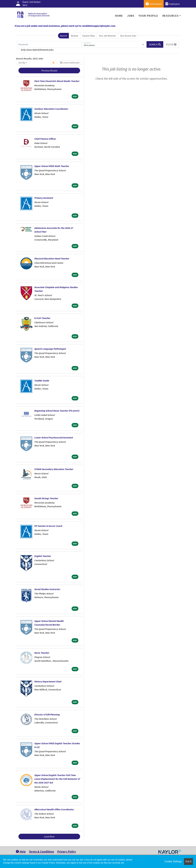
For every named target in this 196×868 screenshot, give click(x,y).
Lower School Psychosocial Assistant (54, 437)
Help (21, 851)
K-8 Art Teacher (42, 318)
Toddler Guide (42, 381)
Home (119, 16)
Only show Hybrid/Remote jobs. (37, 50)
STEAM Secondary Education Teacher (54, 469)
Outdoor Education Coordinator (51, 109)
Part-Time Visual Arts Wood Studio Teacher (57, 81)
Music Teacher (42, 653)
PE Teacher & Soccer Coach (48, 526)
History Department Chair (48, 681)
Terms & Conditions (41, 851)
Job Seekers (154, 4)
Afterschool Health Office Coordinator (54, 809)
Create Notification (70, 63)
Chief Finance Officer (45, 139)
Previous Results (49, 71)
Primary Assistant (44, 198)
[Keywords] (49, 44)
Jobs (131, 16)
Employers (173, 4)
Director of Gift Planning (47, 714)
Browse (75, 36)
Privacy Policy (67, 851)
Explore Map (89, 36)
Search (63, 36)
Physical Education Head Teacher (52, 258)
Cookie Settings (173, 861)
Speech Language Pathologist (50, 349)
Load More (49, 837)
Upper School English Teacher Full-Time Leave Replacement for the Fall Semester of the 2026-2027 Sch (57, 779)
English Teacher (43, 556)
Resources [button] (171, 16)
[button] (171, 44)
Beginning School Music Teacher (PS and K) (57, 411)
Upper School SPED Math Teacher (52, 166)
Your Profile (148, 16)
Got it (188, 861)
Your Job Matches (107, 36)
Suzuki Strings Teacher (46, 498)
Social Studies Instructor (47, 589)
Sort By (22, 63)
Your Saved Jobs (128, 36)
